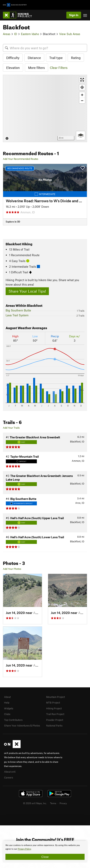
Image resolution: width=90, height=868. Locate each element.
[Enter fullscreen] (82, 80)
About (7, 697)
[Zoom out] (82, 101)
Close (45, 857)
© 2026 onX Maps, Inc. (35, 803)
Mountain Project (55, 697)
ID (16, 34)
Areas (7, 34)
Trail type (56, 58)
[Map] (45, 108)
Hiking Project (54, 708)
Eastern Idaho (30, 34)
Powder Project (55, 720)
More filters (36, 68)
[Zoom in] (82, 95)
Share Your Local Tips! (27, 291)
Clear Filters (59, 68)
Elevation (13, 68)
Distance (34, 58)
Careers (9, 777)
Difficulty (13, 58)
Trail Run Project (55, 714)
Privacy (63, 803)
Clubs (7, 714)
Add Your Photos (12, 569)
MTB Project (53, 703)
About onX (10, 772)
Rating (76, 58)
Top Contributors (13, 720)
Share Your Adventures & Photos (22, 726)
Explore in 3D (13, 222)
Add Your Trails (11, 428)
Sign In (74, 15)
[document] (45, 852)
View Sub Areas (70, 34)
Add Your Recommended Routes (21, 159)
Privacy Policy (24, 849)
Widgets (9, 708)
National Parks (54, 726)
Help (7, 703)
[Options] (81, 136)
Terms (53, 803)
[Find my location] (82, 87)
